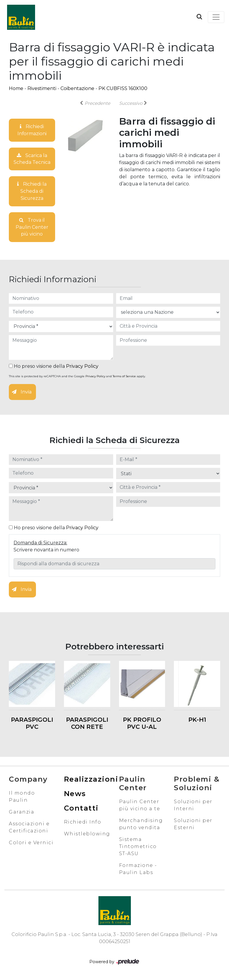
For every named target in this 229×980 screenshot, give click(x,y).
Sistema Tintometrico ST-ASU (138, 847)
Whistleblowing (87, 834)
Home (16, 88)
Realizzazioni (91, 780)
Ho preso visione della (54, 367)
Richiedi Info (83, 823)
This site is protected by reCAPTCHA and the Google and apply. (77, 377)
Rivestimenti (42, 88)
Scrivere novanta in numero (46, 550)
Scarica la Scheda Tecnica (32, 159)
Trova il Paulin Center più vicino (32, 227)
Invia (22, 392)
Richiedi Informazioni (32, 130)
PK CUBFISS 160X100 (123, 88)
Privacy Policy (82, 367)
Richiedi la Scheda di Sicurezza (32, 191)
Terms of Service (124, 377)
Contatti (81, 809)
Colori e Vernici (31, 843)
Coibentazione (77, 88)
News (75, 794)
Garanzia (22, 812)
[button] (199, 17)
